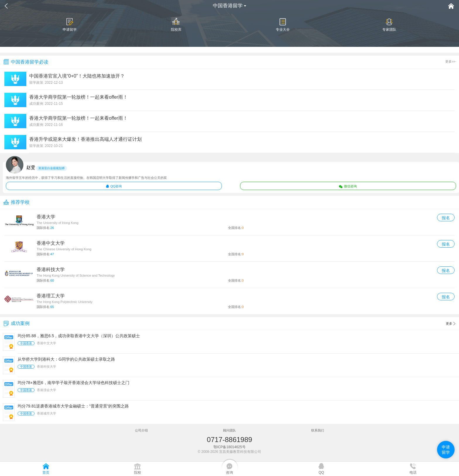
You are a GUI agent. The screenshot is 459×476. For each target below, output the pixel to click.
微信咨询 (348, 186)
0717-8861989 (230, 440)
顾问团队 (229, 430)
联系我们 (318, 430)
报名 (446, 218)
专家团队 (389, 25)
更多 (451, 324)
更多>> (450, 61)
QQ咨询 (114, 186)
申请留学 (70, 25)
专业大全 (283, 25)
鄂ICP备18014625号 (229, 447)
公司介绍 (141, 430)
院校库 (176, 25)
